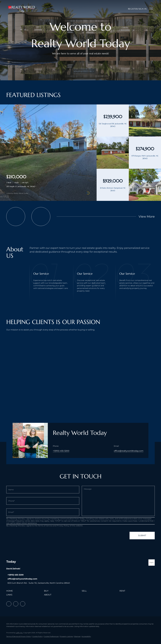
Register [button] (133, 9)
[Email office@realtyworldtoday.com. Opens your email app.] (22, 579)
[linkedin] (16, 604)
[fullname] (43, 490)
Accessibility (86, 636)
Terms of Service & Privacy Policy (19, 636)
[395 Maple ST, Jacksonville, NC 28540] (48, 200)
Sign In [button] (143, 9)
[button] (21, 9)
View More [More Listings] (147, 216)
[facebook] (9, 604)
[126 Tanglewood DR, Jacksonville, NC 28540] (145, 136)
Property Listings (66, 636)
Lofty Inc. (19, 633)
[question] (118, 501)
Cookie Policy (37, 636)
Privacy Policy (63, 526)
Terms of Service (45, 526)
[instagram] (23, 604)
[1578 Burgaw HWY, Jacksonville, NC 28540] (113, 168)
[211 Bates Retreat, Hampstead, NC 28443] (145, 200)
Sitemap (77, 636)
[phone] (43, 501)
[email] (43, 512)
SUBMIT (142, 535)
